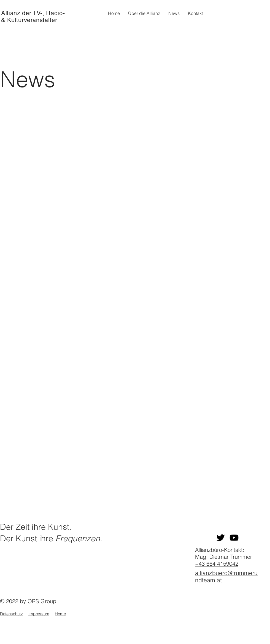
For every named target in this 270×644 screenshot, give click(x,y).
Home (60, 614)
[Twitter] (221, 538)
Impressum (39, 614)
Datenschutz (11, 614)
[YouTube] (234, 538)
